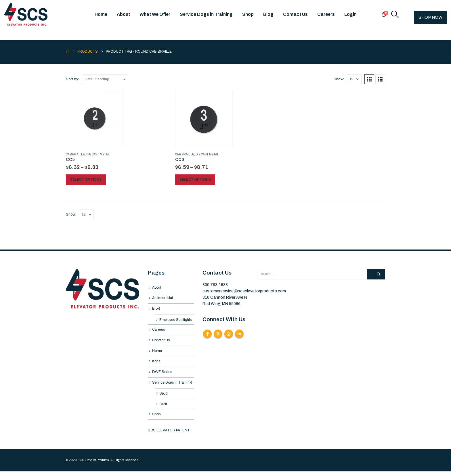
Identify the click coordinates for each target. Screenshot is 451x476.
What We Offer (155, 14)
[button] (395, 14)
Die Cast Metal (98, 154)
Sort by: (72, 79)
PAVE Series (162, 375)
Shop (248, 14)
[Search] (376, 274)
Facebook (207, 334)
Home (101, 14)
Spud (164, 397)
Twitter (218, 334)
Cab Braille (75, 154)
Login (350, 14)
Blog (268, 14)
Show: (339, 79)
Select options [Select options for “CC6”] (195, 180)
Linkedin (239, 334)
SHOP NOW (430, 17)
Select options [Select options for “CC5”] (86, 180)
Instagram (229, 334)
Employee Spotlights (175, 321)
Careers (326, 14)
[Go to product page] (95, 119)
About (123, 14)
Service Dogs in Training (206, 14)
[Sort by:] (105, 79)
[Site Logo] (26, 14)
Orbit (163, 408)
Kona (156, 364)
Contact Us (295, 14)
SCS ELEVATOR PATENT (169, 435)
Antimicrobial (163, 298)
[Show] (354, 79)
